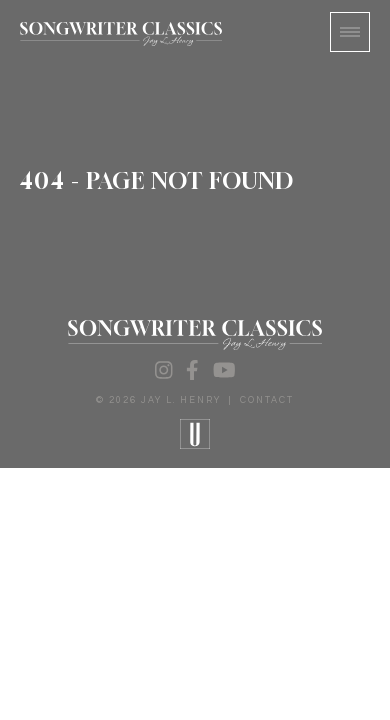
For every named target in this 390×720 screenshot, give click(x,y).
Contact (267, 400)
